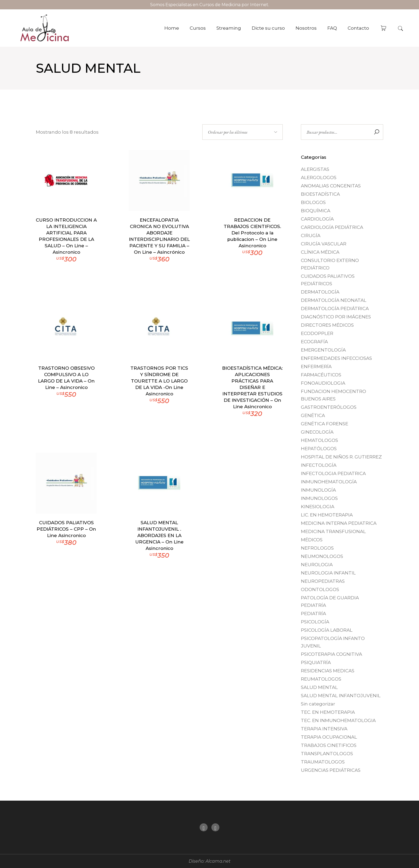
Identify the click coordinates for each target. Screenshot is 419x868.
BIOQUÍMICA (316, 211)
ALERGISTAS (315, 169)
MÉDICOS (312, 540)
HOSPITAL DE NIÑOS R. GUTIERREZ (341, 457)
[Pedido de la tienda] (243, 132)
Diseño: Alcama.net (210, 861)
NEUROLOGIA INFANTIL (328, 573)
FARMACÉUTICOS (321, 375)
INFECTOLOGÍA (319, 465)
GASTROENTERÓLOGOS (329, 407)
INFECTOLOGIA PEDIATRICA (333, 473)
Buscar (377, 132)
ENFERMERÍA (316, 367)
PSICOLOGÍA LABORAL (327, 630)
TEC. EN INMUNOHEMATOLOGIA (338, 720)
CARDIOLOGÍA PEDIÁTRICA (332, 227)
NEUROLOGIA (317, 565)
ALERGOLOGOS (319, 178)
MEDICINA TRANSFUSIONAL (333, 531)
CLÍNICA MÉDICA (320, 252)
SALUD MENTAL (319, 687)
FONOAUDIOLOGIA (323, 383)
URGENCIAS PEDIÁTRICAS (331, 770)
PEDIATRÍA (313, 614)
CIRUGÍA (311, 236)
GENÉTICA (313, 415)
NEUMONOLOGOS (322, 556)
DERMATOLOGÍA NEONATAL (334, 300)
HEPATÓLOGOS (319, 449)
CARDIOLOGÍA (317, 219)
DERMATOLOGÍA (320, 292)
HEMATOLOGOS (319, 440)
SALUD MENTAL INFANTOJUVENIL (341, 696)
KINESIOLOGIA (318, 507)
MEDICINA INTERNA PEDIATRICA (339, 523)
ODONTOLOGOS (320, 589)
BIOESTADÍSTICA (320, 194)
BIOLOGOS (313, 202)
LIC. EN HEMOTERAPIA (327, 515)
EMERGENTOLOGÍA (323, 350)
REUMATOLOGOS (321, 679)
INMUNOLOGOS (319, 498)
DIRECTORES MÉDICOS (327, 325)
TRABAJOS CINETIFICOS (329, 745)
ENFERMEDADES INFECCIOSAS (336, 358)
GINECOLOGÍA (317, 432)
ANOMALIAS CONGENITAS (331, 186)
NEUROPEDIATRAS (323, 581)
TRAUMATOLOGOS (323, 762)
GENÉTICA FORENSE (325, 424)
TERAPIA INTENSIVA (324, 729)
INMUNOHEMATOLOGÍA (329, 482)
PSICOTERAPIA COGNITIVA (331, 654)
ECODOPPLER (317, 333)
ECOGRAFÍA (314, 342)
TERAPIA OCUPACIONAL (329, 737)
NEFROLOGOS (317, 548)
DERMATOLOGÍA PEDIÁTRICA (335, 308)
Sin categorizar (318, 704)
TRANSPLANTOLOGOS (327, 754)
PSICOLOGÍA (315, 622)
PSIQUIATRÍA (316, 662)
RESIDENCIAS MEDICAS (328, 671)
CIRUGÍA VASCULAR (324, 244)
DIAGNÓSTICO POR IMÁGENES (336, 317)
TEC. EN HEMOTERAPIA (328, 712)
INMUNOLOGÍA (318, 490)
